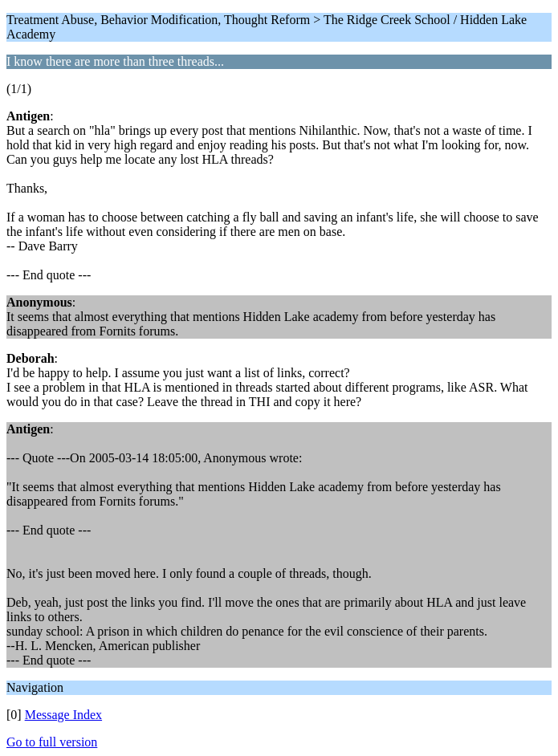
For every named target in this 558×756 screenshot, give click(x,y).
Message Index (63, 715)
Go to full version (52, 742)
